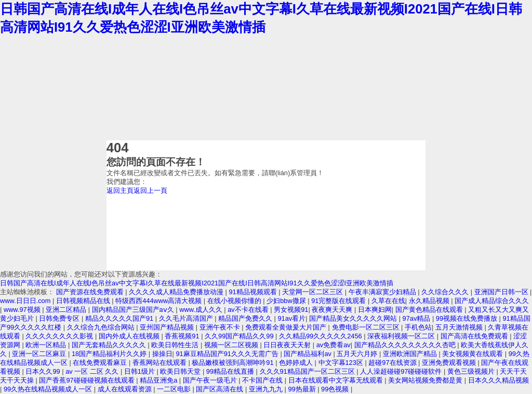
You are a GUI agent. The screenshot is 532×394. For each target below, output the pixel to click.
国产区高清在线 (221, 389)
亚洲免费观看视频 (450, 363)
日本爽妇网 (375, 310)
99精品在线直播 (231, 371)
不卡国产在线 (263, 380)
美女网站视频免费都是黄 (426, 380)
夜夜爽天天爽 (333, 310)
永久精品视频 (430, 301)
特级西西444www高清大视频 (159, 301)
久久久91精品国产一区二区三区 (308, 371)
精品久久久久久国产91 (120, 318)
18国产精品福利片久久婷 (110, 354)
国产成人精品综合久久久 (492, 301)
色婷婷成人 (297, 363)
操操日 (162, 354)
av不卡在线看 (249, 310)
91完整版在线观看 (340, 301)
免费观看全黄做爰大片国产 (287, 327)
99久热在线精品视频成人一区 (49, 389)
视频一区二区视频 (232, 345)
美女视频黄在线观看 (474, 354)
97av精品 (417, 318)
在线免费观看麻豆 (101, 363)
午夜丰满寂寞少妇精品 (383, 292)
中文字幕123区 (342, 363)
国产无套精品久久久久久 (110, 345)
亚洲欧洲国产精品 (411, 354)
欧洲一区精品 (47, 345)
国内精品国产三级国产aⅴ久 (134, 310)
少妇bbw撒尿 (287, 301)
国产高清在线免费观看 (475, 336)
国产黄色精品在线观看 (430, 310)
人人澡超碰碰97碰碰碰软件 (402, 371)
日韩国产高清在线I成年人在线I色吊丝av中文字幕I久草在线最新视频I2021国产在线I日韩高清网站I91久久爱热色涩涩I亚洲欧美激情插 (197, 283)
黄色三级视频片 (472, 371)
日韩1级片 (141, 371)
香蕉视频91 (183, 336)
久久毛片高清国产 (187, 318)
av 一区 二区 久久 (93, 371)
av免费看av (334, 345)
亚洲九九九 (267, 389)
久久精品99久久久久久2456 (321, 336)
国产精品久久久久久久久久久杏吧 (406, 345)
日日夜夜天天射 (288, 345)
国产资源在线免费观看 (91, 292)
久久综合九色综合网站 (102, 327)
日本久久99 (44, 371)
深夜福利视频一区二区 (402, 336)
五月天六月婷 (358, 354)
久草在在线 (388, 301)
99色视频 (336, 389)
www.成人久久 (202, 310)
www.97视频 (23, 310)
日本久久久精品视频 (498, 380)
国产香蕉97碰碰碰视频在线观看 (88, 380)
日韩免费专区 (60, 318)
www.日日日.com (26, 301)
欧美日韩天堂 (181, 371)
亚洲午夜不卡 (221, 327)
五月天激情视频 (460, 327)
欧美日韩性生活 (176, 345)
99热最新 (303, 389)
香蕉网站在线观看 (161, 363)
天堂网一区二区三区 (314, 292)
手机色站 (418, 327)
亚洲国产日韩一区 (502, 292)
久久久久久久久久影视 (60, 336)
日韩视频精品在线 (84, 301)
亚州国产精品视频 (168, 327)
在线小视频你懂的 (235, 301)
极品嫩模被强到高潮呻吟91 (234, 363)
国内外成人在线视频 (130, 336)
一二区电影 (175, 389)
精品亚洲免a (159, 380)
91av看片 (292, 318)
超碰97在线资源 (393, 363)
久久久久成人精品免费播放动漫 (177, 292)
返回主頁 (120, 191)
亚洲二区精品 (67, 310)
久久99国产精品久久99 (240, 336)
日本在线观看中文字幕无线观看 (337, 380)
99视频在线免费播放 (468, 318)
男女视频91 (291, 310)
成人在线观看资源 (126, 389)
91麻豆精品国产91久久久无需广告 (228, 354)
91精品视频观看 (254, 292)
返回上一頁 (150, 191)
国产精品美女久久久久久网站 (354, 318)
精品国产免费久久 (246, 318)
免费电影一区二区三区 (367, 327)
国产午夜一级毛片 (211, 380)
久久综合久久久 (446, 292)
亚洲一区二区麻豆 (40, 354)
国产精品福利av (308, 354)
